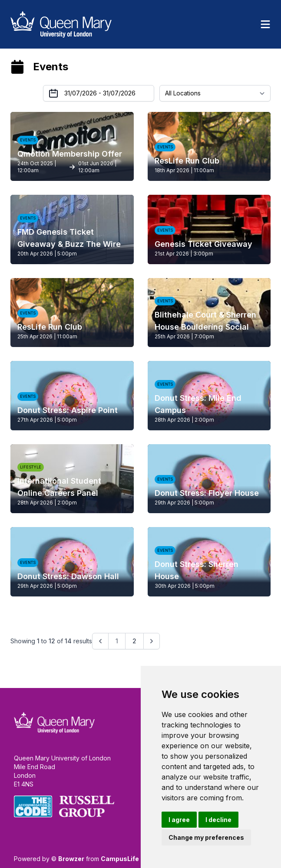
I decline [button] (218, 820)
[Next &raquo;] (152, 641)
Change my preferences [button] (206, 837)
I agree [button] (179, 820)
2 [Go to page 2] (134, 641)
